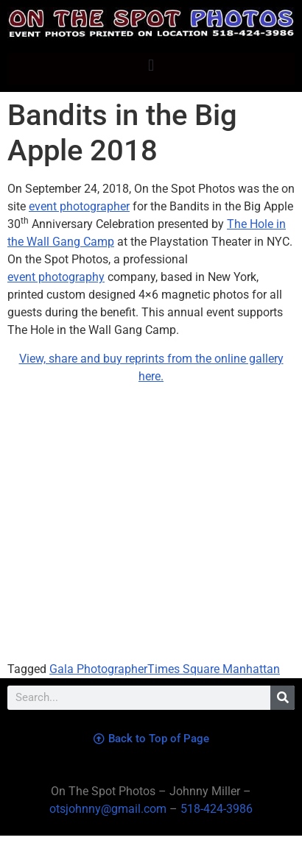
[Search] (282, 698)
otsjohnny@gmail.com (108, 809)
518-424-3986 (217, 809)
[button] (151, 65)
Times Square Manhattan (214, 669)
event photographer (79, 206)
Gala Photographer (98, 669)
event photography (56, 277)
